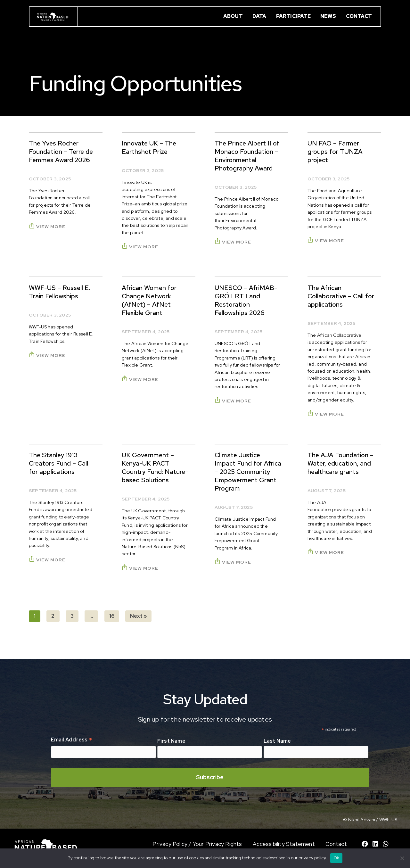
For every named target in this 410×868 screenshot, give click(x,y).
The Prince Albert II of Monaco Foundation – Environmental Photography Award (247, 156)
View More (47, 227)
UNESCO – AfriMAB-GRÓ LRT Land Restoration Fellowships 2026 (246, 300)
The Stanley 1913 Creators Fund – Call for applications (58, 463)
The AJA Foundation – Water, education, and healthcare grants (340, 463)
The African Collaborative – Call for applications (341, 296)
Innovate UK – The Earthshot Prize (149, 147)
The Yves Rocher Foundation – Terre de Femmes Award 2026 (61, 152)
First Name (171, 741)
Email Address (72, 740)
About (233, 16)
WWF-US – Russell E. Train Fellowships (59, 292)
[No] (402, 858)
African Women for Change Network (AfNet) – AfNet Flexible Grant (149, 300)
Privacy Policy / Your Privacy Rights (197, 844)
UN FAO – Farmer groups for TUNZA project (335, 152)
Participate (293, 16)
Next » (138, 616)
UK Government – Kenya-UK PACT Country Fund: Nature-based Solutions (155, 467)
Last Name (277, 741)
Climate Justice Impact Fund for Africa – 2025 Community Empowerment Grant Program (248, 472)
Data (259, 16)
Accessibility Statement (284, 844)
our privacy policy (308, 858)
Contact (359, 16)
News (328, 16)
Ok (336, 858)
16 (112, 616)
